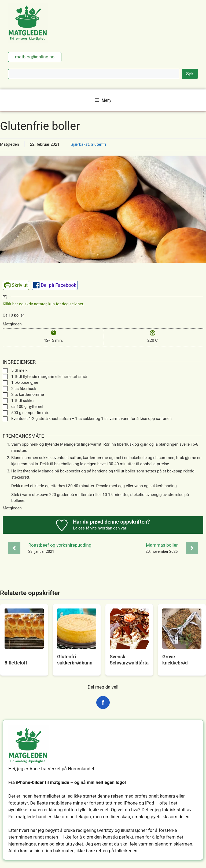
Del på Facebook (55, 285)
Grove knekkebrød (175, 660)
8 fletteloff (16, 663)
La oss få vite (85, 528)
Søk (190, 74)
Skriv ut (16, 285)
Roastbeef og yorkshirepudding (60, 545)
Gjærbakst (80, 144)
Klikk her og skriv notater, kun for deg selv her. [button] (43, 304)
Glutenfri (98, 144)
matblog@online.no (35, 57)
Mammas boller (162, 545)
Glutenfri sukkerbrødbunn (75, 660)
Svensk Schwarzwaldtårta (129, 660)
